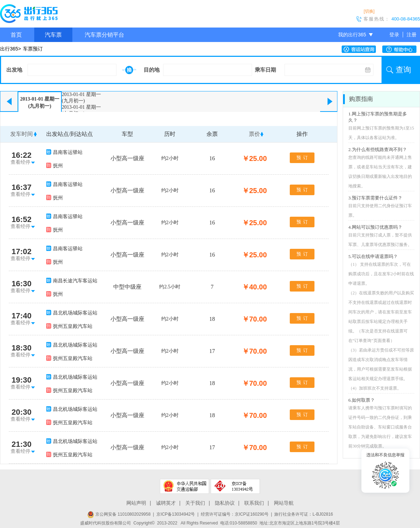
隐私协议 (225, 503)
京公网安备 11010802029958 (119, 514)
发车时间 (22, 134)
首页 (16, 35)
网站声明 (136, 503)
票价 (254, 134)
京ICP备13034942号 (176, 514)
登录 (394, 35)
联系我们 (254, 503)
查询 (403, 70)
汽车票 (53, 35)
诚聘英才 (166, 503)
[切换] (369, 11)
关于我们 (195, 503)
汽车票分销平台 (104, 35)
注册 (412, 35)
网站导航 (284, 503)
